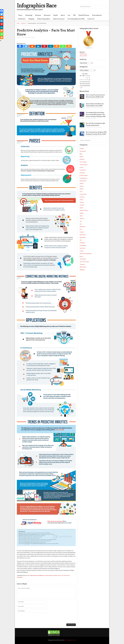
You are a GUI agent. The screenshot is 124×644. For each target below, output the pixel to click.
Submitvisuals (83, 54)
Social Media (83, 245)
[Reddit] (32, 46)
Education (47, 15)
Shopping (31, 19)
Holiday (82, 213)
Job (81, 221)
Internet (82, 218)
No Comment (99, 99)
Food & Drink (83, 194)
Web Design (83, 267)
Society (82, 251)
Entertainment (97, 15)
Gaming (82, 202)
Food (81, 192)
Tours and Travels (84, 262)
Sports (63, 15)
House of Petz (83, 56)
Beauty (82, 157)
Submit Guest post (59, 19)
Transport (82, 264)
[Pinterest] (44, 46)
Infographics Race (37, 5)
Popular (82, 232)
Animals (82, 148)
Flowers (82, 189)
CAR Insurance (84, 165)
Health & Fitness (84, 15)
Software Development (86, 253)
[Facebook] (20, 46)
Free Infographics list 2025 (76, 19)
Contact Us (91, 19)
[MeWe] (51, 46)
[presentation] (29, 618)
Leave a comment (31, 37)
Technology (29, 15)
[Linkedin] (38, 46)
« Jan (81, 88)
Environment (83, 181)
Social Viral (82, 248)
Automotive (83, 151)
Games (82, 200)
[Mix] (57, 46)
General (82, 205)
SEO (74, 15)
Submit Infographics (44, 19)
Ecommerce (83, 170)
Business (38, 15)
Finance (82, 186)
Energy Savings (84, 175)
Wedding (82, 270)
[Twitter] (26, 46)
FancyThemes (73, 640)
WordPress (67, 640)
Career (81, 167)
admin (26, 37)
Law (69, 15)
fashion (82, 183)
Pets (81, 229)
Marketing (82, 227)
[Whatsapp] (63, 46)
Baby (81, 154)
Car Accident (83, 162)
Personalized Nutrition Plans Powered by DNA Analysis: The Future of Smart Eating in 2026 (96, 114)
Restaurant (83, 237)
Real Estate (22, 19)
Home (20, 15)
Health (56, 15)
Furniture (82, 197)
